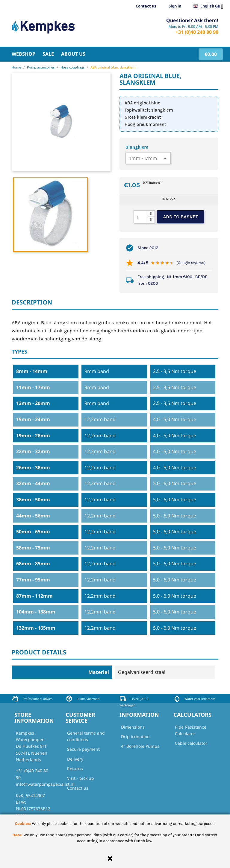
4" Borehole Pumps (140, 746)
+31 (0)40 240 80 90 (197, 32)
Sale (48, 54)
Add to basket (180, 217)
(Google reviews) (191, 263)
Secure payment (83, 749)
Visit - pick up (81, 778)
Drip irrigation (135, 737)
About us (73, 54)
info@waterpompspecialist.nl (45, 784)
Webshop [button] (24, 54)
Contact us (146, 6)
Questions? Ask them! (192, 20)
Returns (75, 769)
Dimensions (133, 727)
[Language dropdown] (211, 6)
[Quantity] (141, 217)
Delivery (75, 759)
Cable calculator (191, 743)
